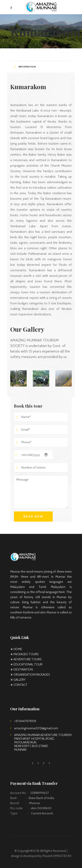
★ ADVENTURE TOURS (26, 659)
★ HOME (16, 649)
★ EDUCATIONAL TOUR (26, 664)
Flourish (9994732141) (57, 856)
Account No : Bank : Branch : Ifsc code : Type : (32, 803)
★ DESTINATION (22, 670)
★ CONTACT (19, 685)
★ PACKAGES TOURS (24, 654)
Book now (33, 516)
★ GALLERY (18, 680)
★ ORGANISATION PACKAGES (30, 675)
